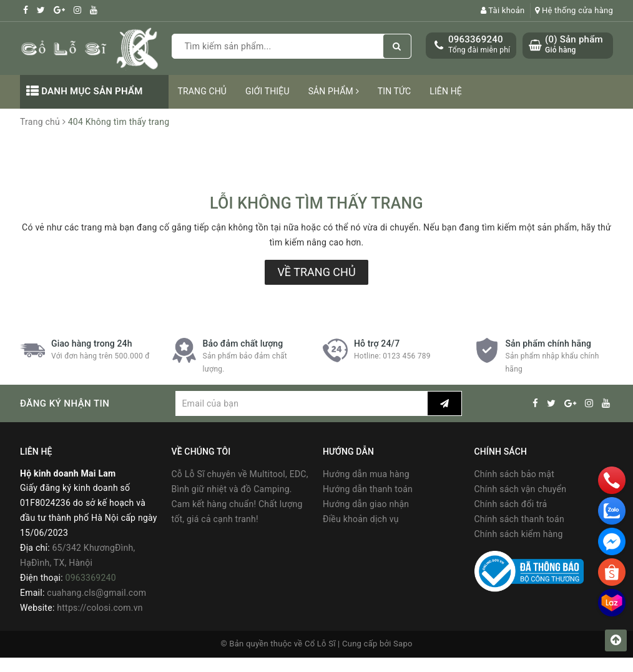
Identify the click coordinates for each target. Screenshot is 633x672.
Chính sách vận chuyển (521, 489)
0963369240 (476, 39)
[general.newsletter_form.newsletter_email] (301, 403)
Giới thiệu (267, 91)
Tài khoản (503, 10)
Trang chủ (203, 91)
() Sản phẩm (574, 45)
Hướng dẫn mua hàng (366, 474)
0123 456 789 (406, 356)
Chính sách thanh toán (519, 519)
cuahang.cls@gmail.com (96, 593)
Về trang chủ (316, 272)
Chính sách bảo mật (514, 474)
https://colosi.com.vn (100, 608)
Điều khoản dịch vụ (361, 519)
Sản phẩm (334, 91)
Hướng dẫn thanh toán (368, 489)
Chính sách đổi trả (511, 504)
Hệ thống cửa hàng (574, 10)
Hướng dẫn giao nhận (366, 504)
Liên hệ (446, 91)
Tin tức (395, 91)
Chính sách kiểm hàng (519, 534)
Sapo (403, 644)
